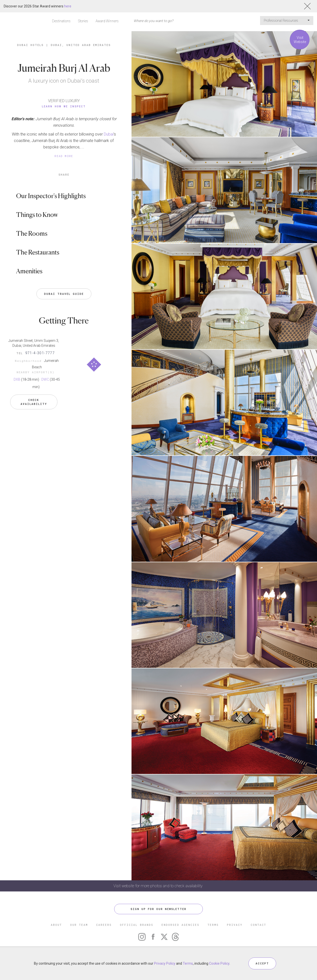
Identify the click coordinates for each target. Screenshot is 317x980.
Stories (83, 21)
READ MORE (64, 156)
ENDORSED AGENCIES (180, 925)
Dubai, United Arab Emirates (81, 45)
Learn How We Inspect (64, 106)
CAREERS (104, 925)
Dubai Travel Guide (64, 294)
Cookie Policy (219, 963)
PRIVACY (235, 925)
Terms (188, 963)
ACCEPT (262, 963)
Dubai (109, 134)
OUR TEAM (79, 925)
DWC (45, 379)
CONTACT (258, 925)
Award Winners (107, 21)
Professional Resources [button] (287, 21)
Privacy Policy (165, 963)
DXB (17, 379)
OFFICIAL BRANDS (137, 925)
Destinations (61, 21)
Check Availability (34, 402)
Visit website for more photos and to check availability (158, 886)
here (68, 6)
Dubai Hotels (30, 45)
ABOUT (56, 925)
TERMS (213, 925)
